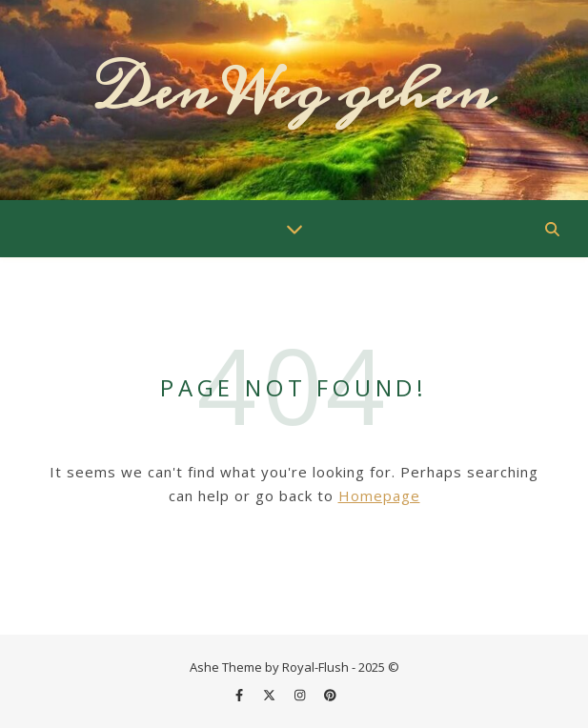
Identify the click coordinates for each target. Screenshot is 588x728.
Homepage (379, 495)
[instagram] (301, 695)
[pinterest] (330, 695)
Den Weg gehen (294, 91)
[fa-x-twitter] (271, 695)
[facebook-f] (241, 695)
